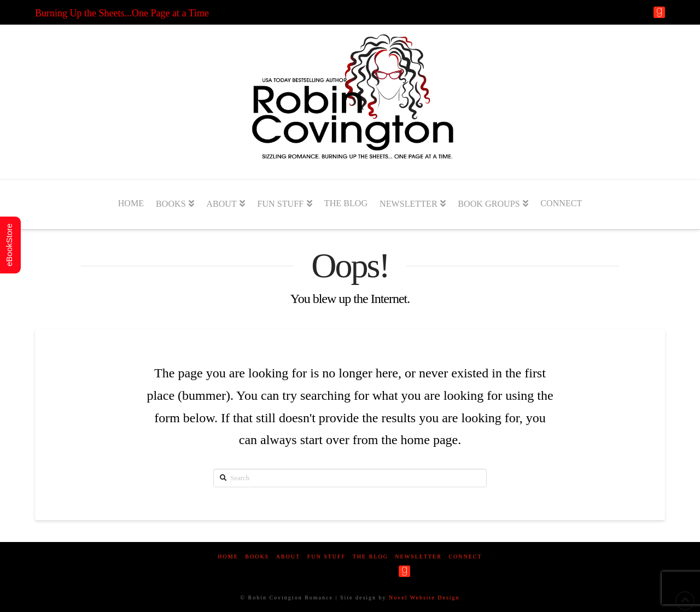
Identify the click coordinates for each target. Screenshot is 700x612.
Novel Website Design (424, 598)
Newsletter (418, 556)
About (288, 556)
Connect (465, 556)
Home (228, 556)
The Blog (371, 556)
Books (257, 556)
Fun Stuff (327, 556)
